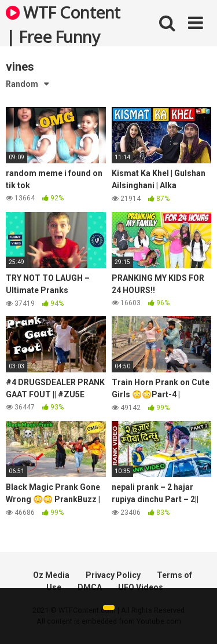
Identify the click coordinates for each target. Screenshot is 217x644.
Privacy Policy (113, 575)
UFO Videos (141, 587)
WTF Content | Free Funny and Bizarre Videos (63, 24)
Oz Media (51, 575)
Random (22, 84)
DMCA (90, 587)
